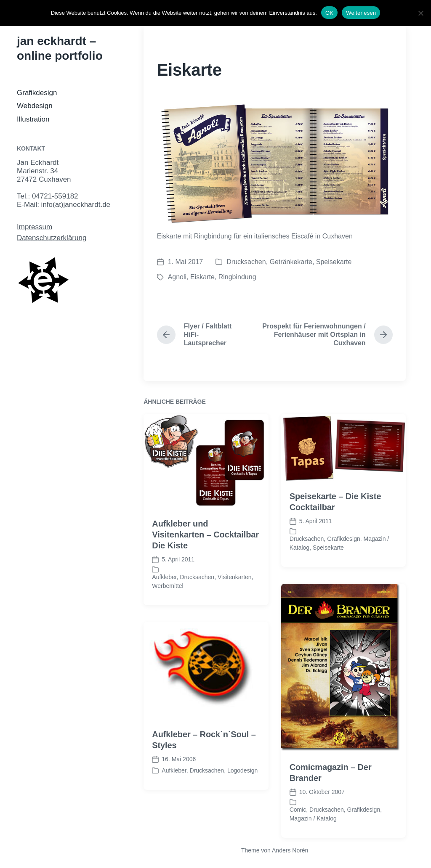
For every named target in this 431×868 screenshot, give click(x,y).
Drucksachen (246, 262)
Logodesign (242, 798)
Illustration (33, 119)
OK (329, 13)
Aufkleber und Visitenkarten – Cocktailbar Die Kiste (205, 562)
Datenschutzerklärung (52, 238)
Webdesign (35, 106)
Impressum (35, 227)
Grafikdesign (37, 93)
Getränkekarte (291, 262)
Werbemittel (168, 613)
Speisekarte (334, 262)
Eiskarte (202, 277)
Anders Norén (290, 850)
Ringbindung (237, 277)
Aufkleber (164, 604)
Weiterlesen (361, 13)
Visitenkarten (235, 604)
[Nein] (420, 13)
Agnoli (177, 277)
